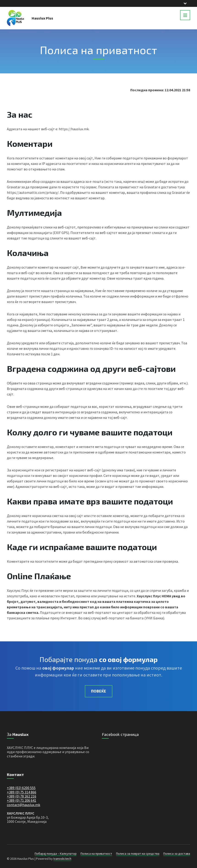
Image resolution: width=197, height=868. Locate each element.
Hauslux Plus (42, 18)
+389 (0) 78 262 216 (22, 796)
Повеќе (99, 691)
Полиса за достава (177, 854)
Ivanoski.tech (62, 859)
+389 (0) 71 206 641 (22, 800)
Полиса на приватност (96, 854)
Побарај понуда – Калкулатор (56, 854)
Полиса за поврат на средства (138, 854)
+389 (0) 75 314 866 (22, 792)
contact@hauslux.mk (24, 805)
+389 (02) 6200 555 (21, 788)
